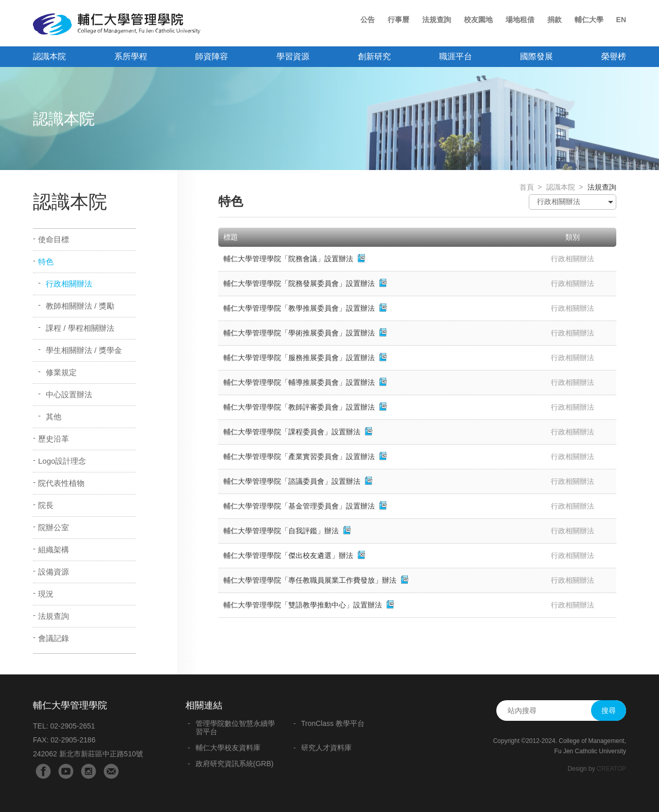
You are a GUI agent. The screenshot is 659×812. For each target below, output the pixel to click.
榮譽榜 (614, 56)
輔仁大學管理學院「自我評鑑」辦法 (281, 531)
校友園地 (478, 20)
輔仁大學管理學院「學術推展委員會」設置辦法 (299, 333)
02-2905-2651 (72, 726)
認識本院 (49, 56)
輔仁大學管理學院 (117, 24)
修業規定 (61, 372)
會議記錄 (54, 638)
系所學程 (131, 56)
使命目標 (54, 239)
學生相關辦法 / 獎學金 (84, 350)
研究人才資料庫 (326, 748)
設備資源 (54, 572)
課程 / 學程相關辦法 (80, 328)
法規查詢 (437, 20)
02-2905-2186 (73, 740)
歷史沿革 (54, 439)
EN (621, 20)
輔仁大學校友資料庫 (228, 748)
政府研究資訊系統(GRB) (235, 764)
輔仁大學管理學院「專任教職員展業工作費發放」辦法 (310, 580)
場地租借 (520, 20)
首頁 (527, 187)
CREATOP (611, 769)
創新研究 (374, 56)
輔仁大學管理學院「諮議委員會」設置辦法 (293, 481)
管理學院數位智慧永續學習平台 (235, 728)
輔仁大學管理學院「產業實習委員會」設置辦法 (299, 456)
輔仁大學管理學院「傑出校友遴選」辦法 (288, 555)
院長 (46, 505)
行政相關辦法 (69, 284)
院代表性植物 (61, 483)
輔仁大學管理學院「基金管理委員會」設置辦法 (300, 506)
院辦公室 (54, 527)
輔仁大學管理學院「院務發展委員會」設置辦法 (299, 283)
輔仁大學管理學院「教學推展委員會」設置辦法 (299, 308)
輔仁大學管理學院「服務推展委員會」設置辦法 (299, 358)
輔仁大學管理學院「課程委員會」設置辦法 (292, 432)
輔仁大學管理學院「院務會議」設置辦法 (288, 259)
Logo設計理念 (62, 461)
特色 (46, 261)
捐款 (554, 20)
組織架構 (54, 549)
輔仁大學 (589, 20)
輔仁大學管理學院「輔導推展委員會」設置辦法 (299, 382)
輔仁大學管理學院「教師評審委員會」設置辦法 (299, 407)
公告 (368, 20)
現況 (46, 594)
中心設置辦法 (69, 394)
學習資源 (293, 56)
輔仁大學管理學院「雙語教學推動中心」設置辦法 (303, 605)
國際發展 (536, 56)
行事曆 (398, 20)
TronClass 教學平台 (333, 723)
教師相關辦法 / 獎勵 (80, 306)
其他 (54, 417)
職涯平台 (456, 56)
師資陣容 (212, 56)
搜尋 (609, 711)
